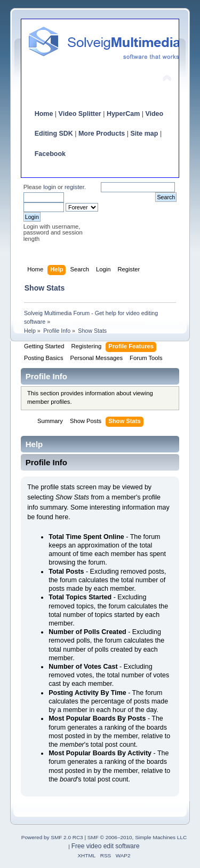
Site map (144, 134)
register (74, 187)
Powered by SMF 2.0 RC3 (52, 837)
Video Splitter (80, 114)
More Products (102, 134)
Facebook (50, 154)
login (50, 187)
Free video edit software (106, 846)
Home (44, 114)
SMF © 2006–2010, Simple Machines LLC (137, 837)
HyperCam (123, 114)
